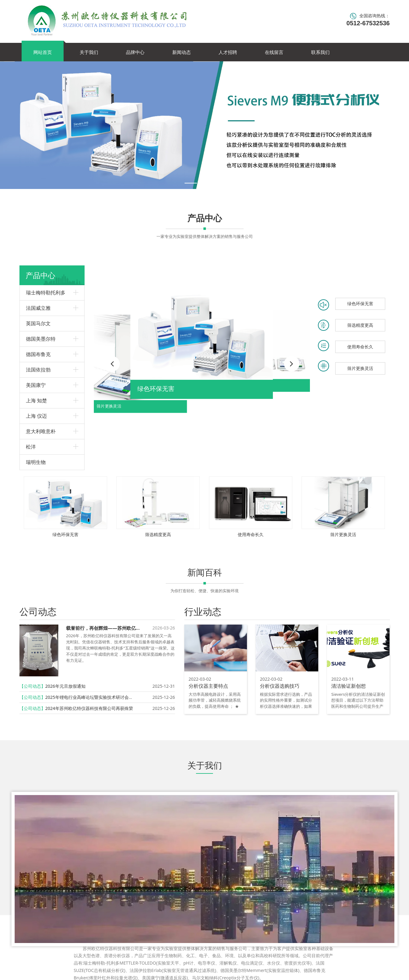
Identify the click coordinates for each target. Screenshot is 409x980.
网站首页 (43, 52)
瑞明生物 (36, 462)
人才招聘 (228, 52)
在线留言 (274, 52)
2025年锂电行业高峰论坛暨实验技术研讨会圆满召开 (96, 697)
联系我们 (320, 52)
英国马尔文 (38, 323)
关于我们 (89, 52)
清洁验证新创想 (348, 686)
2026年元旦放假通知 (65, 686)
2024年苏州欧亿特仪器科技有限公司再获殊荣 (89, 708)
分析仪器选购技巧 (280, 686)
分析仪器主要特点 (208, 686)
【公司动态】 (32, 686)
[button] (292, 364)
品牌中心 (135, 52)
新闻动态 (182, 52)
